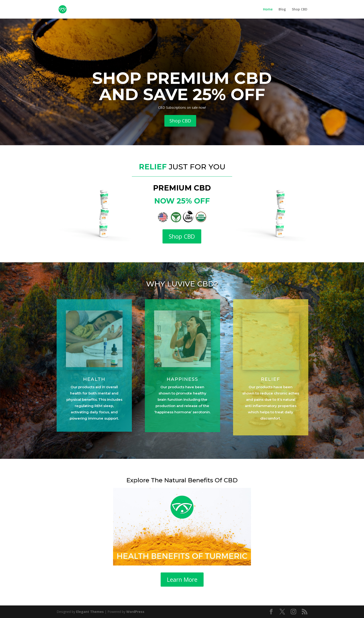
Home (268, 10)
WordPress (135, 612)
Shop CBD (300, 10)
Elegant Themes (90, 612)
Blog (282, 10)
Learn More (182, 579)
